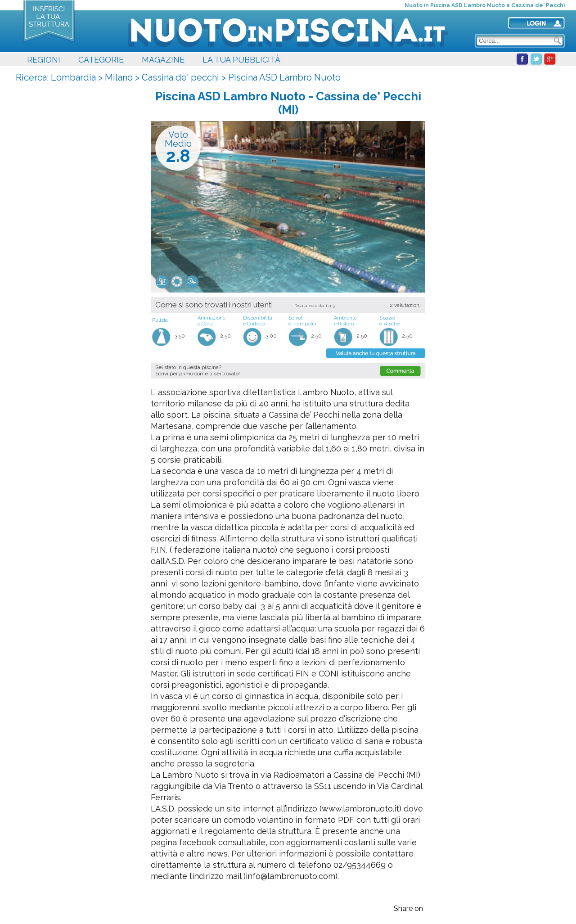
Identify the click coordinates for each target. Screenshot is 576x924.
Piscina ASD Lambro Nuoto (284, 77)
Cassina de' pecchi (180, 77)
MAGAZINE (163, 60)
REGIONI (44, 60)
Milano (119, 77)
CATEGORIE (101, 60)
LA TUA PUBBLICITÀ (241, 60)
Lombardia (73, 77)
